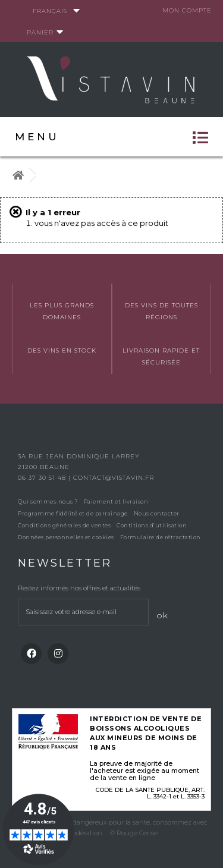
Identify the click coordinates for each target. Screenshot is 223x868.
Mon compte (187, 10)
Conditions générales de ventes (64, 525)
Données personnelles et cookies (66, 537)
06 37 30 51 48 (43, 478)
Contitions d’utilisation (152, 525)
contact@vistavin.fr (114, 478)
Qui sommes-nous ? (48, 501)
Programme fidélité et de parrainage (73, 513)
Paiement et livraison (116, 501)
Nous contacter (157, 513)
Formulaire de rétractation (161, 537)
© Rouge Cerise (134, 833)
